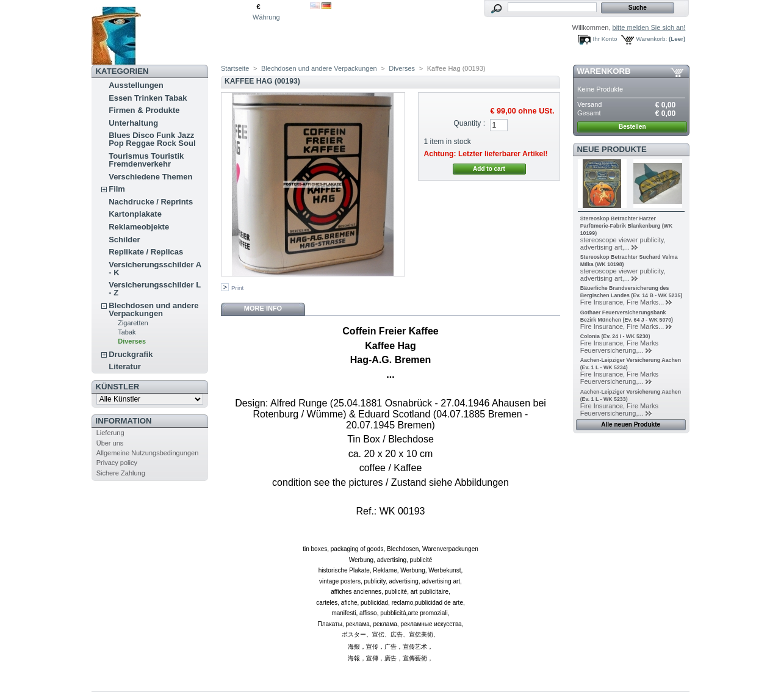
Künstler (118, 387)
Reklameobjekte (139, 227)
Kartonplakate (135, 214)
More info (263, 308)
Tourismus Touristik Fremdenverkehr (146, 160)
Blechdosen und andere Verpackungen (153, 309)
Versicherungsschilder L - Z (155, 289)
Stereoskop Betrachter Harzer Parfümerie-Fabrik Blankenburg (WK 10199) (627, 226)
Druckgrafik (131, 354)
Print (237, 288)
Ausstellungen (136, 85)
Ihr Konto (605, 39)
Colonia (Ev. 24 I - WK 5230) (615, 336)
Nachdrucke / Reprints (151, 202)
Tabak (127, 332)
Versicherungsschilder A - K (155, 269)
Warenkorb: (652, 39)
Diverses (132, 341)
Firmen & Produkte (144, 110)
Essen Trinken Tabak (148, 98)
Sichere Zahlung (121, 473)
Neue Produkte (612, 149)
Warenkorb (604, 71)
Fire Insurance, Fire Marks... (622, 302)
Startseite (235, 68)
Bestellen (632, 127)
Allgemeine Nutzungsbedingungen (148, 453)
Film (117, 189)
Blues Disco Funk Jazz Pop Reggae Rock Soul (152, 139)
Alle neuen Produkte (631, 424)
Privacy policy (117, 463)
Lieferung (110, 433)
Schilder (124, 240)
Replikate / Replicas (146, 252)
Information (124, 421)
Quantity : (469, 123)
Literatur (125, 366)
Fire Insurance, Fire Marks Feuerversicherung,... (619, 347)
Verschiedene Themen (150, 177)
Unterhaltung (133, 123)
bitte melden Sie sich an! (649, 27)
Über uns (110, 443)
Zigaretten (133, 323)
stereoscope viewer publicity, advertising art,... (623, 244)
